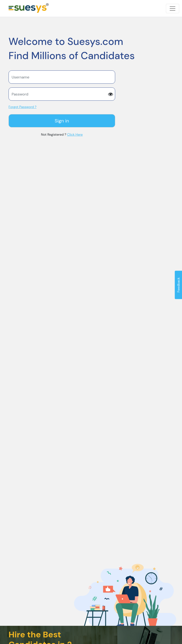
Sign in (62, 121)
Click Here (75, 134)
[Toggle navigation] (173, 9)
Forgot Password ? (23, 107)
